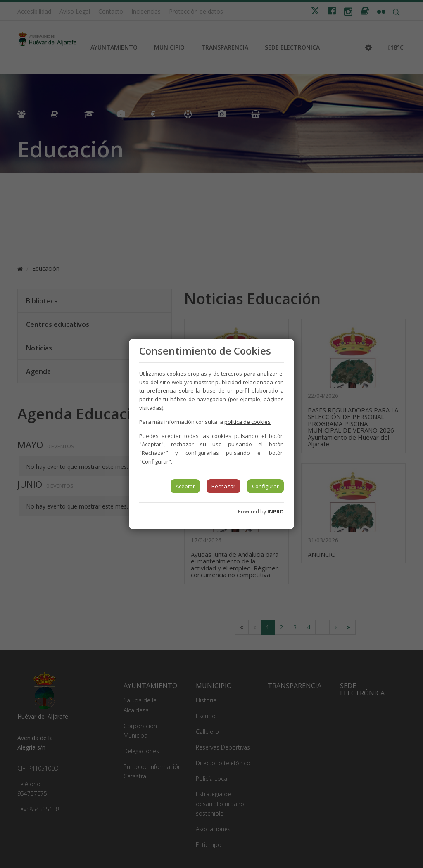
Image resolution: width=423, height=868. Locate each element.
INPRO (276, 512)
